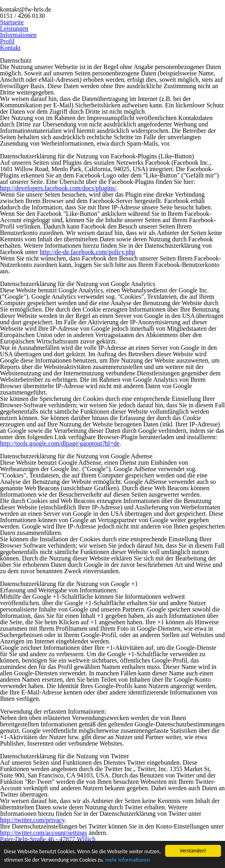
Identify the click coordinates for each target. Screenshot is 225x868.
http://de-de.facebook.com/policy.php (88, 252)
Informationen (18, 35)
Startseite (12, 22)
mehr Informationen (128, 860)
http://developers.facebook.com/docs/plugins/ (58, 188)
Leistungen (14, 29)
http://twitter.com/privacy (32, 820)
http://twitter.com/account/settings (43, 833)
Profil (7, 41)
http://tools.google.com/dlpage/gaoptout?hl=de (60, 443)
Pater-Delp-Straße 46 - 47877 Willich (48, 839)
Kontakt (10, 48)
